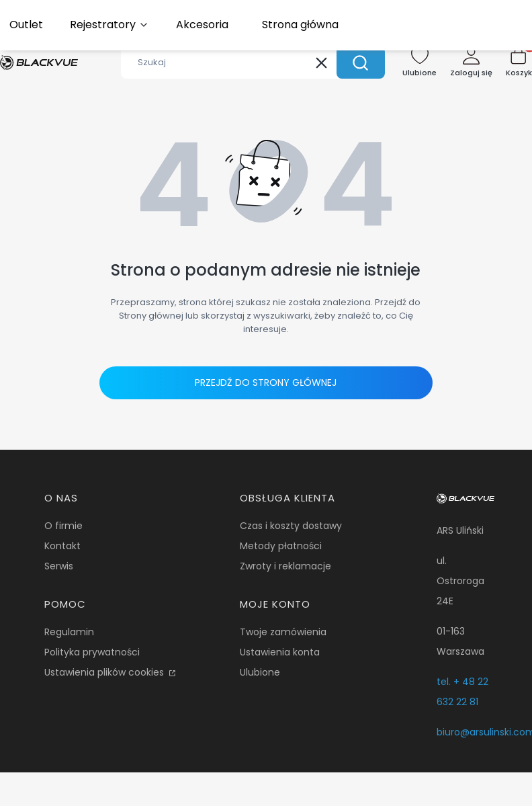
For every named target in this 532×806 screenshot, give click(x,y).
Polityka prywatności (92, 652)
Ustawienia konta (280, 652)
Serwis (59, 566)
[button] (361, 63)
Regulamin (69, 632)
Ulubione (260, 672)
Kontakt (62, 546)
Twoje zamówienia (283, 632)
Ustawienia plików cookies (105, 672)
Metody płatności (281, 546)
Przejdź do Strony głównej (266, 382)
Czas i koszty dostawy (291, 526)
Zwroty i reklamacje (285, 566)
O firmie (63, 526)
